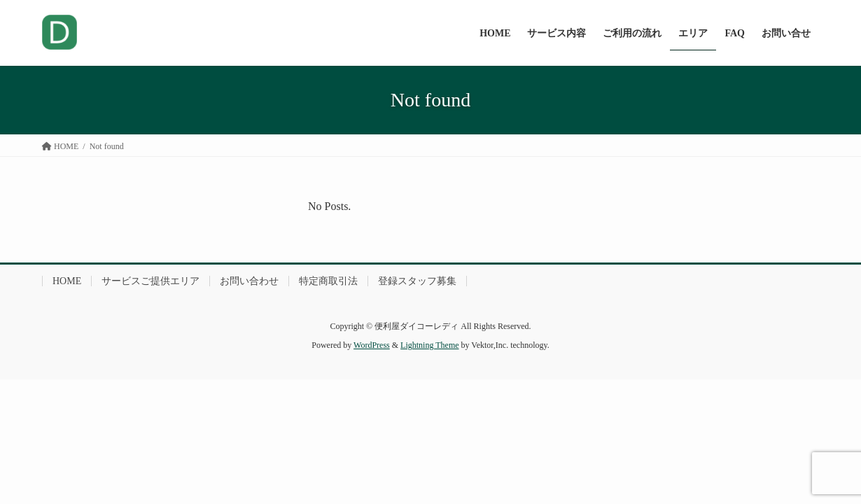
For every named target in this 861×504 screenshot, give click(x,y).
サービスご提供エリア (150, 281)
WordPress (372, 345)
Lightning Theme (429, 345)
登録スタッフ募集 (417, 281)
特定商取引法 (328, 281)
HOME (67, 281)
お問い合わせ (249, 281)
